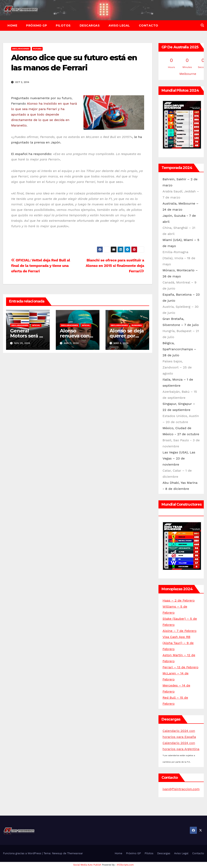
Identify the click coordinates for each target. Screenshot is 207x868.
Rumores (137, 325)
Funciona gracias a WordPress (23, 853)
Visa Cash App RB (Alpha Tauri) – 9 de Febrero (178, 643)
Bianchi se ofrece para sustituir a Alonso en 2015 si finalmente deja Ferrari (115, 266)
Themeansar (75, 853)
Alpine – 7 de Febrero (180, 631)
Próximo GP (36, 25)
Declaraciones (21, 49)
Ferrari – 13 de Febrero (180, 667)
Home (12, 25)
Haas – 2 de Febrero (179, 600)
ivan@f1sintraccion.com (181, 789)
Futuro (37, 49)
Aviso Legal (119, 25)
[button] (202, 25)
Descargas (90, 25)
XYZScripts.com (125, 865)
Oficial (36, 325)
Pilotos (63, 25)
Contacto (149, 25)
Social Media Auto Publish (87, 865)
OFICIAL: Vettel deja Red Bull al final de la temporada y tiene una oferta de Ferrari (41, 266)
